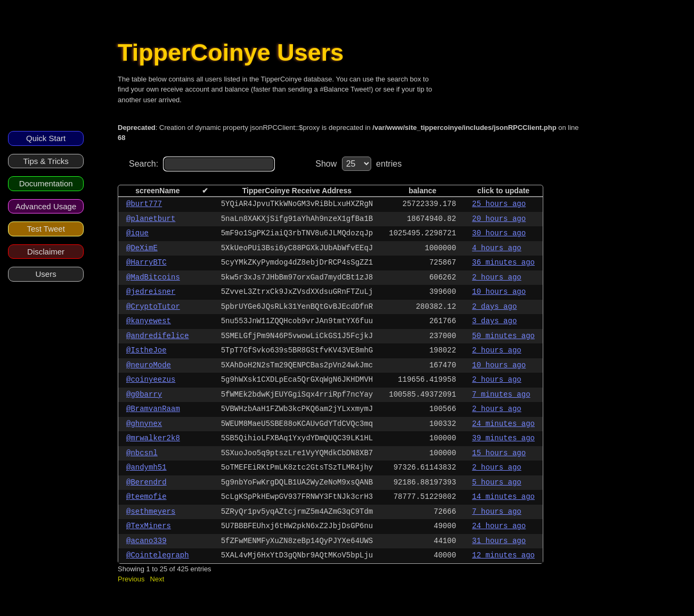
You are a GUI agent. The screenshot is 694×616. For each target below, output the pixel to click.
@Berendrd (146, 482)
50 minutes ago (503, 336)
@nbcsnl (142, 453)
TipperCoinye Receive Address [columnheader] (297, 191)
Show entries (358, 164)
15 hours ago (499, 453)
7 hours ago (496, 512)
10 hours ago (499, 292)
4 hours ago (496, 248)
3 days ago (494, 321)
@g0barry (144, 395)
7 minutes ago (501, 395)
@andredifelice (158, 336)
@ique (137, 233)
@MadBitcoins (153, 277)
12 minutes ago (503, 555)
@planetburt (151, 219)
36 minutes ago (503, 262)
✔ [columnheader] (205, 191)
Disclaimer (46, 252)
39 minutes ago (503, 438)
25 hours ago (499, 204)
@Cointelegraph (158, 555)
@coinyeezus (151, 380)
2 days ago (494, 307)
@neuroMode (149, 365)
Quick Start (46, 138)
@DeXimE (142, 248)
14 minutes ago (503, 497)
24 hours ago (499, 526)
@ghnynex (144, 424)
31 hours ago (499, 541)
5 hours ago (496, 482)
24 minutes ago (503, 424)
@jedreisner (151, 292)
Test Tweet (46, 229)
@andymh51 (146, 467)
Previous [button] (131, 579)
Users (46, 274)
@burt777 (144, 204)
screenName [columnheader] (157, 191)
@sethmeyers (151, 512)
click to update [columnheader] (503, 191)
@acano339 (146, 541)
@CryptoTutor (153, 307)
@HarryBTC (146, 262)
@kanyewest (149, 321)
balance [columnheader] (422, 191)
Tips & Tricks (46, 161)
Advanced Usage (46, 206)
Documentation (46, 183)
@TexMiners (149, 526)
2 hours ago (496, 277)
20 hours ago (499, 219)
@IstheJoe (146, 350)
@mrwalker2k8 (153, 438)
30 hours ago (499, 233)
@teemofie (146, 497)
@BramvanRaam (153, 409)
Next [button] (157, 579)
